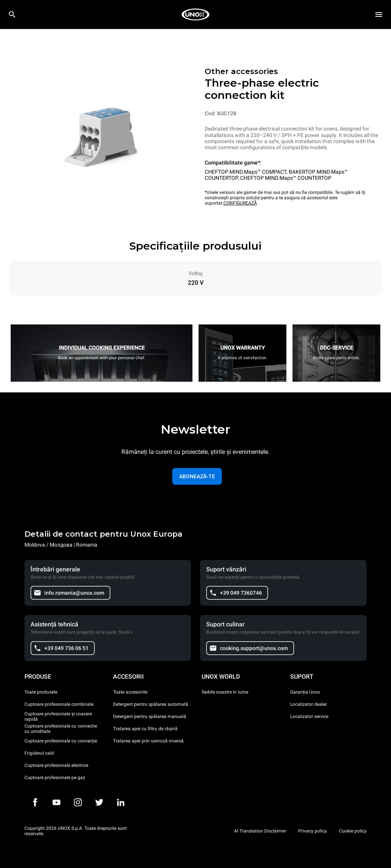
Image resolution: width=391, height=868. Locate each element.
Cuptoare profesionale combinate (59, 704)
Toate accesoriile (130, 692)
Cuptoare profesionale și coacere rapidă (58, 716)
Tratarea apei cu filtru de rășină (145, 729)
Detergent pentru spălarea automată (151, 704)
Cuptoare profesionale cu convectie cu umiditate (61, 729)
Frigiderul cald (39, 753)
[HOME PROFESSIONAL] (195, 15)
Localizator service (309, 716)
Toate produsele (41, 692)
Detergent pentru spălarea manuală (150, 716)
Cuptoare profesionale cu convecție (61, 741)
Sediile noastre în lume (225, 692)
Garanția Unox (305, 692)
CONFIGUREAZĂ (240, 203)
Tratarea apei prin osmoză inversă (148, 741)
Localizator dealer (309, 704)
